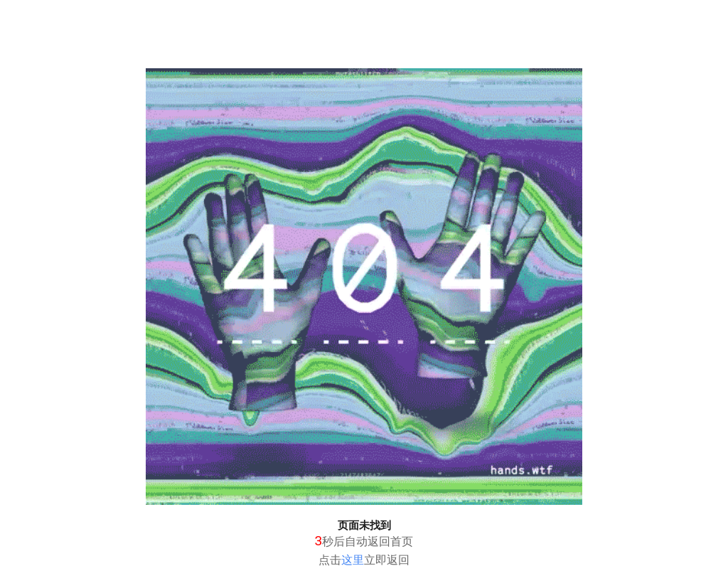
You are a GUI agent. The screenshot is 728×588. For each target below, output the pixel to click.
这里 (353, 560)
